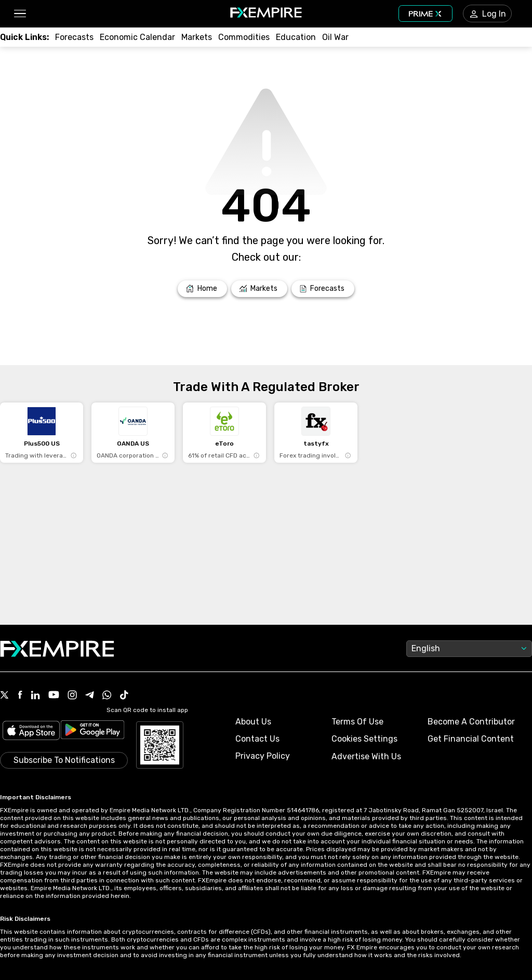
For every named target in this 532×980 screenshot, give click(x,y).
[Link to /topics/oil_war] (335, 37)
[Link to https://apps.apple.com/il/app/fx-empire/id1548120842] (31, 731)
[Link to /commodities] (244, 37)
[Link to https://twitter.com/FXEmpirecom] (5, 696)
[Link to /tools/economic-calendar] (137, 37)
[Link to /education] (296, 37)
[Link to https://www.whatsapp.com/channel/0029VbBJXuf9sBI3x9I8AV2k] (107, 696)
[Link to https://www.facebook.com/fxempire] (20, 696)
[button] (19, 14)
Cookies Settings (364, 739)
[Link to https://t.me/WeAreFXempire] (90, 696)
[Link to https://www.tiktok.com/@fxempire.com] (124, 696)
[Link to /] (202, 289)
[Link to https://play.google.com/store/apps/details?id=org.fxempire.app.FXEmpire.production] (92, 731)
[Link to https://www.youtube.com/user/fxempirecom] (54, 696)
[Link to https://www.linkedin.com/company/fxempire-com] (35, 696)
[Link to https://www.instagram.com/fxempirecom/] (72, 696)
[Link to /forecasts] (74, 37)
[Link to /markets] (197, 37)
